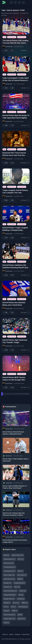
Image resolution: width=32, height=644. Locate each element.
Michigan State (9, 599)
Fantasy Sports (9, 619)
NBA (4, 37)
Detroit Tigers (9, 575)
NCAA (23, 591)
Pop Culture (22, 575)
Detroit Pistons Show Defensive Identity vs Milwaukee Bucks (13, 433)
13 (24, 394)
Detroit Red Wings (10, 591)
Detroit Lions (9, 563)
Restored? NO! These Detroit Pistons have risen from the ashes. (14, 154)
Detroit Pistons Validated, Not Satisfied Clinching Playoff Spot (15, 266)
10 (18, 394)
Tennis (6, 623)
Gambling (21, 599)
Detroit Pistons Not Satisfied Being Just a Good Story (14, 304)
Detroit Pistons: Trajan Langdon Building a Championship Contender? (15, 229)
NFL (21, 559)
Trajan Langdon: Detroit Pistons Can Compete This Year (15, 191)
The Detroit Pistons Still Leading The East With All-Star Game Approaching (15, 42)
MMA (25, 603)
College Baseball (19, 583)
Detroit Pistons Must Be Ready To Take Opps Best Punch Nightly (16, 117)
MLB (20, 571)
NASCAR (7, 603)
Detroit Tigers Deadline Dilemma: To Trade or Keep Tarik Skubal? (15, 487)
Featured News (22, 37)
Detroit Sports (9, 579)
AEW (20, 615)
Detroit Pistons (12, 37)
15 (28, 394)
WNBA (20, 579)
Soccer (16, 603)
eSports (21, 619)
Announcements (9, 615)
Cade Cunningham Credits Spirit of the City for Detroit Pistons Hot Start (16, 79)
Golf (21, 595)
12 (22, 394)
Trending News (9, 567)
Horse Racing (23, 607)
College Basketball (10, 595)
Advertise (18, 634)
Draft (13, 607)
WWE (15, 611)
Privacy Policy (26, 634)
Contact (11, 634)
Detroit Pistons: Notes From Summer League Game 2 (15, 541)
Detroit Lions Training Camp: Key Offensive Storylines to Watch (14, 514)
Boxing (7, 611)
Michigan (7, 583)
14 (26, 394)
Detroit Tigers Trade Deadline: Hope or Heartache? (16, 460)
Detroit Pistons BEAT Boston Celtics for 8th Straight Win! (14, 379)
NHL (17, 587)
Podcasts (8, 587)
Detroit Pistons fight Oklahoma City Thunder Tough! (15, 341)
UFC (6, 607)
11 (20, 394)
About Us (5, 634)
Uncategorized (9, 571)
